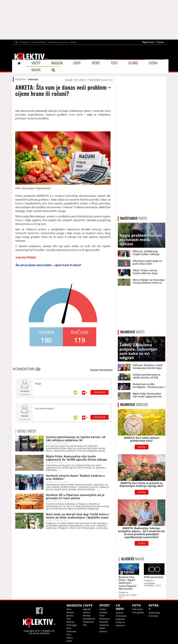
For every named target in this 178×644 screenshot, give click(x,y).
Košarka (103, 612)
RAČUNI (80, 332)
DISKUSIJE (134, 405)
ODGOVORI (100, 392)
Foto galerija (138, 612)
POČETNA (20, 79)
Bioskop (87, 616)
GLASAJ (142, 447)
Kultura (86, 612)
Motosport (105, 619)
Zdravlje (70, 622)
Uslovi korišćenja (39, 42)
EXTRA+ (154, 63)
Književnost (88, 622)
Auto (69, 635)
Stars (69, 609)
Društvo (120, 613)
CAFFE (77, 63)
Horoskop (153, 616)
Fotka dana (137, 609)
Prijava (160, 42)
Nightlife (87, 609)
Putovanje (71, 631)
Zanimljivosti (89, 619)
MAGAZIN (57, 63)
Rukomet (104, 622)
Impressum (63, 42)
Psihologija (72, 625)
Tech (69, 619)
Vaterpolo (104, 625)
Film (85, 625)
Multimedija (154, 613)
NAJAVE (36, 70)
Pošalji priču (25, 42)
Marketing (52, 42)
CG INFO (133, 63)
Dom (69, 628)
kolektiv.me (107, 80)
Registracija (148, 42)
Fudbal (103, 609)
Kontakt (73, 42)
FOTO (114, 63)
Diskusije (33, 79)
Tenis (102, 616)
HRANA (46, 332)
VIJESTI (36, 63)
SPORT (96, 63)
